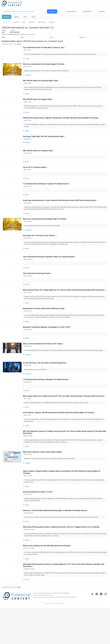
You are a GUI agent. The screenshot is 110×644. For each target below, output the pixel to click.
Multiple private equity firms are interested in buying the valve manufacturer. (47, 72)
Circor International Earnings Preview (38, 289)
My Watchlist (87, 11)
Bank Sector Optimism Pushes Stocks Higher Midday (43, 479)
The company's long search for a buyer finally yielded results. (43, 237)
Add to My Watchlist (30, 34)
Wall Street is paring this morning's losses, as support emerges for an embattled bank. (50, 486)
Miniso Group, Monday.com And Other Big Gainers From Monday (48, 579)
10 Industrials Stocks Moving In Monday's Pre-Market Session (47, 402)
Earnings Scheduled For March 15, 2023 (39, 522)
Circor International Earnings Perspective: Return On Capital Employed (50, 271)
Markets (7, 17)
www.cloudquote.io (64, 629)
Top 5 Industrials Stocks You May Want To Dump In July (44, 48)
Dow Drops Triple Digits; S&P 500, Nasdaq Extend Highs (44, 142)
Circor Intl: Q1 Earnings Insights (36, 176)
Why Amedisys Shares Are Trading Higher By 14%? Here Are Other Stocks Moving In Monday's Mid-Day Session (65, 307)
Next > (19, 44)
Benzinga (28, 59)
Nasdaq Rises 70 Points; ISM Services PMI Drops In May (45, 326)
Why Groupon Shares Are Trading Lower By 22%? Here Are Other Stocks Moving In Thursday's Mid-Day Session (65, 420)
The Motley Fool (29, 77)
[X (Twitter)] (92, 632)
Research (82, 37)
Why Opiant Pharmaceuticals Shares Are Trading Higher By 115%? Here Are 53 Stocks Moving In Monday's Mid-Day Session (64, 600)
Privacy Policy (60, 633)
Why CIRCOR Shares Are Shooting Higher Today (41, 83)
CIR (51, 27)
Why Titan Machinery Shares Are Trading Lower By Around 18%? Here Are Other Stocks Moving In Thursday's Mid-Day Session (65, 458)
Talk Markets (28, 148)
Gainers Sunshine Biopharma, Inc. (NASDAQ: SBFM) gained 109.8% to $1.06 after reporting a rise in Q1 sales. (57, 427)
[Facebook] (97, 632)
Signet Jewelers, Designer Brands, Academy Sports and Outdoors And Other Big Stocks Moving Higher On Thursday (62, 501)
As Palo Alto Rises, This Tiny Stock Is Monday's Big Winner (45, 385)
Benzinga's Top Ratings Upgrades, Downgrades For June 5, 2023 (48, 346)
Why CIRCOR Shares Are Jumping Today (39, 158)
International (42, 22)
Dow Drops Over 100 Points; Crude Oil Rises (40, 248)
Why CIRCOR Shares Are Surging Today (38, 103)
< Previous (5, 44)
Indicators (102, 11)
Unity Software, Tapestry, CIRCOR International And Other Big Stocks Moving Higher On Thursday (60, 438)
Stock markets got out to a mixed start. (36, 392)
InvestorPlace (28, 375)
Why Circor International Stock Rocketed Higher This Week (45, 231)
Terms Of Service (71, 633)
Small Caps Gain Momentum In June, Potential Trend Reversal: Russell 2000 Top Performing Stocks (61, 211)
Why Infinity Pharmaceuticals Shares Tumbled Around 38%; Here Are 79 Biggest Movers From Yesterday (62, 559)
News (24, 22)
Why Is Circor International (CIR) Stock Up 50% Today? (44, 364)
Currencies (32, 22)
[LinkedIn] (101, 632)
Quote (22, 37)
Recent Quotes (71, 11)
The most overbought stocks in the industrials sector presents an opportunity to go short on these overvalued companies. (61, 55)
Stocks (17, 17)
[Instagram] (105, 632)
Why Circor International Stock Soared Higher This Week (45, 65)
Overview (16, 22)
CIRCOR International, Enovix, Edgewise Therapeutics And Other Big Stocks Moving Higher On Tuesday (62, 122)
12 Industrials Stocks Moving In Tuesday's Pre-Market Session (47, 193)
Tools (33, 17)
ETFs (25, 17)
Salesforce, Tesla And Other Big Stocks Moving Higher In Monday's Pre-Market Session (56, 542)
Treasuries (52, 22)
